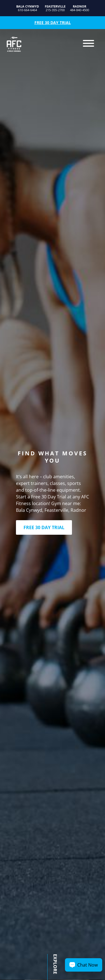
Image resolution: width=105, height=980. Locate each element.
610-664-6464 (28, 8)
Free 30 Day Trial (53, 23)
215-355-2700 (55, 8)
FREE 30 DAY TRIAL (44, 527)
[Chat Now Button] (84, 965)
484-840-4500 (80, 8)
